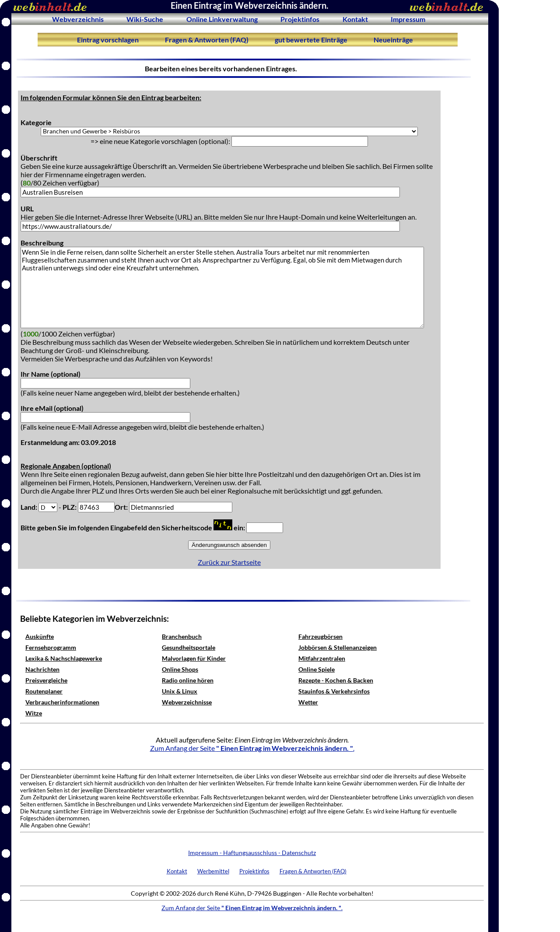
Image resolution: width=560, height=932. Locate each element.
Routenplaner (44, 691)
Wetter (308, 702)
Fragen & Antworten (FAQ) (207, 40)
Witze (34, 713)
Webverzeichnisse (187, 702)
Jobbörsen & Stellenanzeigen (338, 647)
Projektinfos (300, 19)
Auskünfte (40, 636)
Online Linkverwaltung (222, 19)
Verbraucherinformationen (62, 702)
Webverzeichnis (78, 19)
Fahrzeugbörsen (320, 636)
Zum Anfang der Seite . (252, 748)
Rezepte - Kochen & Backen (336, 680)
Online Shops (180, 669)
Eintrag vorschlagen (108, 40)
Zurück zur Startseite (229, 562)
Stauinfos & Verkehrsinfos (334, 691)
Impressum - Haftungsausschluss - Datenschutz (252, 853)
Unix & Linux (180, 691)
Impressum (408, 19)
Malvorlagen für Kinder (194, 658)
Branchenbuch (182, 636)
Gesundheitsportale (189, 647)
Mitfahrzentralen (322, 658)
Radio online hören (188, 680)
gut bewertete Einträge (311, 40)
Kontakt (355, 19)
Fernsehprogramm (51, 647)
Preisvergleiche (46, 680)
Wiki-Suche (145, 19)
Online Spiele (317, 669)
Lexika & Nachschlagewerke (64, 658)
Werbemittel (213, 871)
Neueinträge (393, 40)
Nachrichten (42, 669)
